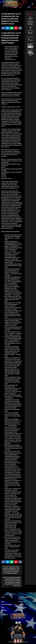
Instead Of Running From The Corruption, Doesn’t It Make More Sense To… (13, 237)
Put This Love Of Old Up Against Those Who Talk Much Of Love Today (12, 414)
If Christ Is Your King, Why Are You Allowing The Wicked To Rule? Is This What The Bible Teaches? (13, 501)
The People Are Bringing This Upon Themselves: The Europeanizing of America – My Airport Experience (13, 313)
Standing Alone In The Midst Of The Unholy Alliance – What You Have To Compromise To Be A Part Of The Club (13, 306)
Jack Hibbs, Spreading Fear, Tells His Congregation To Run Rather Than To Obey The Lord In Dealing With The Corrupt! (13, 280)
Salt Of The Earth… (10, 355)
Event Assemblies (7, 604)
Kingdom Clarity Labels (8, 107)
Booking (21, 604)
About (21, 607)
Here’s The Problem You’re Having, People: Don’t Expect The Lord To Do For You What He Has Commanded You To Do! (13, 532)
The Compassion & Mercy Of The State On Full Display (13, 328)
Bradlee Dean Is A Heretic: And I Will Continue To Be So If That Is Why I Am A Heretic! (13, 447)
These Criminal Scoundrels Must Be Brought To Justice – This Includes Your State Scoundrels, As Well (13, 380)
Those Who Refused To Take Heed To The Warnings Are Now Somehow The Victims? (13, 494)
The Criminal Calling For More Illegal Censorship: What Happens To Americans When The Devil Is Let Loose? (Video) (13, 322)
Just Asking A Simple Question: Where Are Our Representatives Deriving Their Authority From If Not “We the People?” (12, 371)
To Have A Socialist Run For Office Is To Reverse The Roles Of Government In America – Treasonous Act (13, 271)
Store (3, 602)
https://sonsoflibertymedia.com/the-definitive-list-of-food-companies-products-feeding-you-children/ (12, 94)
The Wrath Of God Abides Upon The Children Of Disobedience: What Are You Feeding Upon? (13, 552)
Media (20, 610)
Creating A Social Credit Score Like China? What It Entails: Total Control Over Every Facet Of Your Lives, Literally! (12, 350)
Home (3, 597)
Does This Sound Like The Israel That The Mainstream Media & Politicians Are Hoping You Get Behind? (13, 540)
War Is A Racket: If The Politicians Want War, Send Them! (12, 463)
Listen (20, 602)
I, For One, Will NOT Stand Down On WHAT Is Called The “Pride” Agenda (13, 334)
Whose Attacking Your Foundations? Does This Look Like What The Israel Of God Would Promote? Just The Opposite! (13, 469)
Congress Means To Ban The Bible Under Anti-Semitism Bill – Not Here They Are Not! (13, 516)
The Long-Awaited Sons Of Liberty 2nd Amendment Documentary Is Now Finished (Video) (12, 431)
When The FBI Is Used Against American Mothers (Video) (12, 287)
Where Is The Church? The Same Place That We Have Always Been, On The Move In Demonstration (13, 360)
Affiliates (4, 610)
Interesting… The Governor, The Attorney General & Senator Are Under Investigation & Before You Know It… (13, 256)
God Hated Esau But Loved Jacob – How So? (13, 546)
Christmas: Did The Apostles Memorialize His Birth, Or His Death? (13, 523)
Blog (3, 607)
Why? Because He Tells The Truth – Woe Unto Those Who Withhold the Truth (13, 298)
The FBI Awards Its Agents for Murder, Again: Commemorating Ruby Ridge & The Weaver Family (13, 263)
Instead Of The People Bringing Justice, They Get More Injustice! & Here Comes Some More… (13, 292)
